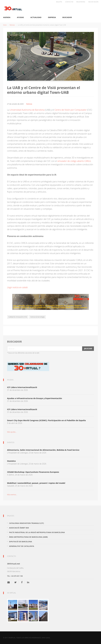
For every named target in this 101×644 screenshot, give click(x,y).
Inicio (5, 25)
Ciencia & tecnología (37, 317)
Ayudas (20, 17)
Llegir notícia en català (17, 287)
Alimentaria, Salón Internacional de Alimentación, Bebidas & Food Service (43, 450)
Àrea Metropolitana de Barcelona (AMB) (28, 537)
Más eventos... (12, 495)
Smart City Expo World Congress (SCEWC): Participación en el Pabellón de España (46, 420)
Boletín (59, 2)
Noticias (12, 25)
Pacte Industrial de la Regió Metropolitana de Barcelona (37, 532)
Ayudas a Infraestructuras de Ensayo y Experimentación (35, 398)
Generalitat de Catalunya (22, 546)
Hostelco (11, 461)
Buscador (67, 17)
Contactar (69, 2)
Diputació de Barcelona (21, 542)
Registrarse (81, 2)
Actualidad (36, 17)
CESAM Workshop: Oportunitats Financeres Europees (33, 472)
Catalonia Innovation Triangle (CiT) (26, 523)
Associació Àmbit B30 (19, 528)
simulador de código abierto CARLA (74, 161)
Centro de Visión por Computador (71, 110)
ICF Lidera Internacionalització (22, 387)
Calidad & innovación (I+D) (18, 317)
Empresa (52, 17)
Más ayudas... (12, 432)
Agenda (7, 17)
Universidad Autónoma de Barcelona (27, 110)
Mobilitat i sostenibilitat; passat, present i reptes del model (36, 483)
